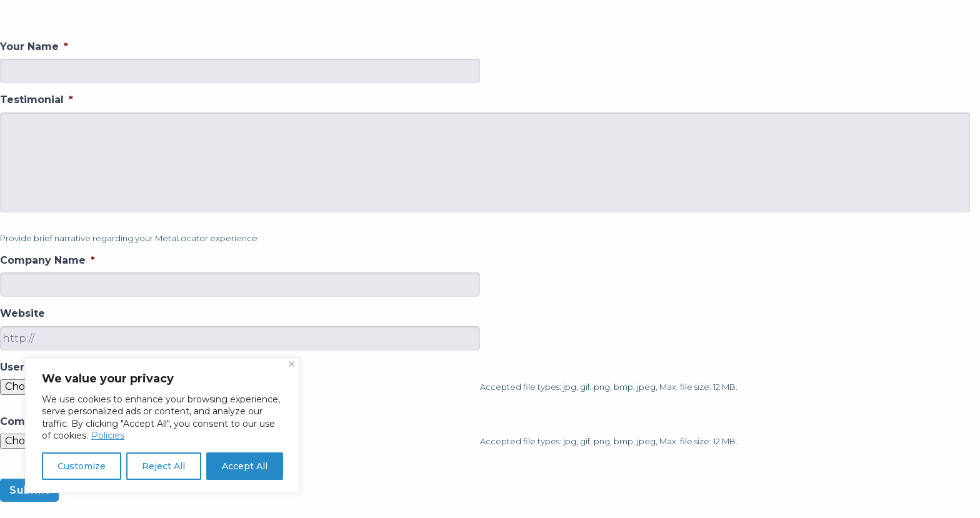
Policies (108, 436)
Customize (82, 466)
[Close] (292, 364)
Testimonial (37, 100)
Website (22, 313)
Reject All (163, 466)
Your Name (34, 47)
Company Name (47, 260)
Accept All (245, 466)
